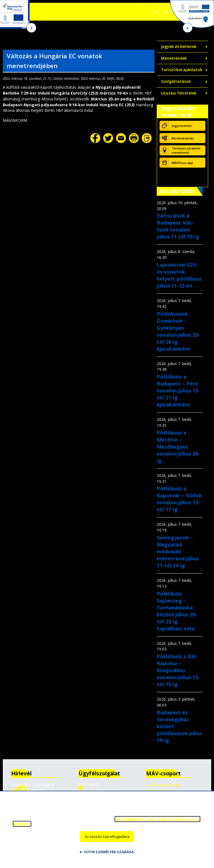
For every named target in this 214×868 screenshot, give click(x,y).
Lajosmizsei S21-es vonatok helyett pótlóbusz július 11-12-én (179, 275)
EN (156, 12)
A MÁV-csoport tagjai (163, 785)
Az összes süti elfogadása (107, 840)
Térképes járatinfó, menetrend (186, 150)
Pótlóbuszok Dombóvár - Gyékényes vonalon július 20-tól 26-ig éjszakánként (178, 331)
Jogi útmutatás (158, 791)
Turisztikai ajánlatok (182, 70)
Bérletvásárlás (183, 138)
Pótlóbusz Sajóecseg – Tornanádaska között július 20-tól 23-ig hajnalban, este (177, 611)
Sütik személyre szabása (109, 855)
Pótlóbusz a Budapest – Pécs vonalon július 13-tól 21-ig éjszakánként (178, 390)
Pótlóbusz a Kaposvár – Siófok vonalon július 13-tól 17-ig (179, 499)
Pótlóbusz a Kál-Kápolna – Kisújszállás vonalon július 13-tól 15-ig (178, 670)
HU (167, 12)
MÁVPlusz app (182, 163)
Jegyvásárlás (182, 126)
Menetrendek (174, 58)
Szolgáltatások (176, 81)
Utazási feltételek (179, 93)
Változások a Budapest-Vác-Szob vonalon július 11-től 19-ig (178, 226)
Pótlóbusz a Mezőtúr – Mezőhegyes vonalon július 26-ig (178, 447)
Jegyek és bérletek (179, 46)
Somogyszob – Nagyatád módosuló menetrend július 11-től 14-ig (178, 551)
